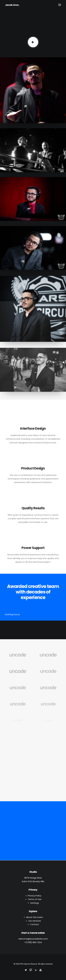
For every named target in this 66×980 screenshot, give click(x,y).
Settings (35, 903)
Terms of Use (35, 899)
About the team (35, 917)
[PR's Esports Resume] (12, 5)
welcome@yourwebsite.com (33, 939)
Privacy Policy (35, 896)
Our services (35, 921)
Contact (35, 924)
